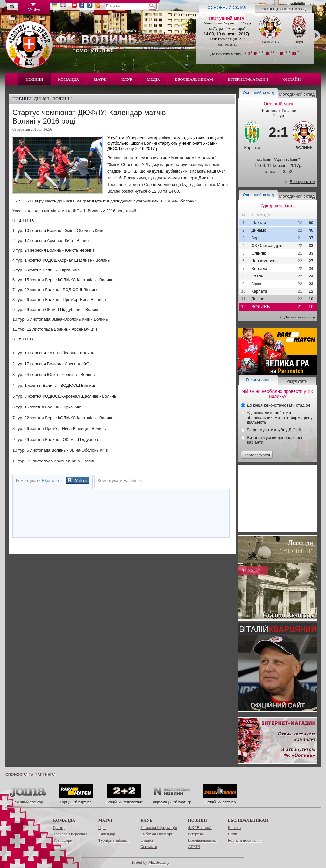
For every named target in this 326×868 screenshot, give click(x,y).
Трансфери (63, 840)
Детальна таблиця (300, 317)
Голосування (258, 380)
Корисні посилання (245, 840)
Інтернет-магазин (248, 79)
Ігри (102, 827)
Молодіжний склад (284, 9)
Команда (68, 79)
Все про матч (302, 182)
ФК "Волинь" (200, 827)
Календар (107, 834)
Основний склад (227, 7)
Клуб (127, 79)
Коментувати (39, 480)
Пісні (233, 834)
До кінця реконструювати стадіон (278, 405)
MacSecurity (159, 862)
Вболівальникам (194, 79)
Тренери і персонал (70, 834)
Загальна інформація (159, 827)
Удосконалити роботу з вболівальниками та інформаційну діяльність (280, 417)
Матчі (100, 79)
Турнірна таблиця (114, 840)
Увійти (81, 481)
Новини (34, 79)
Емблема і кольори (157, 834)
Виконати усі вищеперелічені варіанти (274, 440)
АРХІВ (194, 847)
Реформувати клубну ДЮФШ (275, 430)
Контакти (149, 847)
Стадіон (147, 840)
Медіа (153, 79)
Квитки (234, 827)
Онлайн (292, 79)
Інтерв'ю (196, 834)
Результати (297, 381)
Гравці (59, 827)
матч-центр (227, 44)
